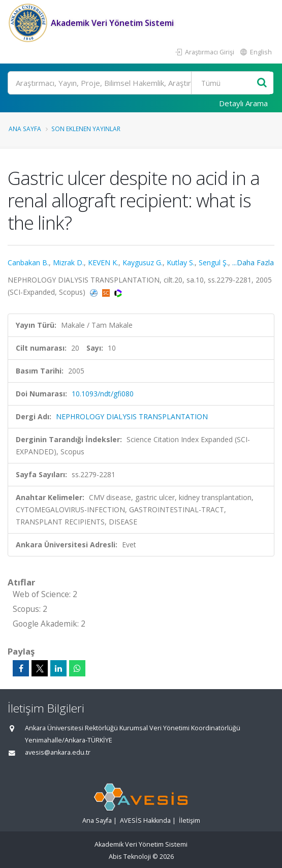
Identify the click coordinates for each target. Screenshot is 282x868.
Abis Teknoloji (130, 857)
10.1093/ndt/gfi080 (103, 394)
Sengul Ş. (213, 262)
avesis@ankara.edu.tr (58, 752)
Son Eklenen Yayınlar (86, 129)
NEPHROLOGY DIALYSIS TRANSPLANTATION (132, 416)
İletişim (190, 820)
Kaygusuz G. (143, 262)
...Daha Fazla (253, 262)
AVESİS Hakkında (145, 820)
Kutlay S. (181, 262)
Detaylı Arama (243, 103)
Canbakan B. (28, 262)
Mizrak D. (68, 262)
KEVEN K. (103, 262)
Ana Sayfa (25, 129)
